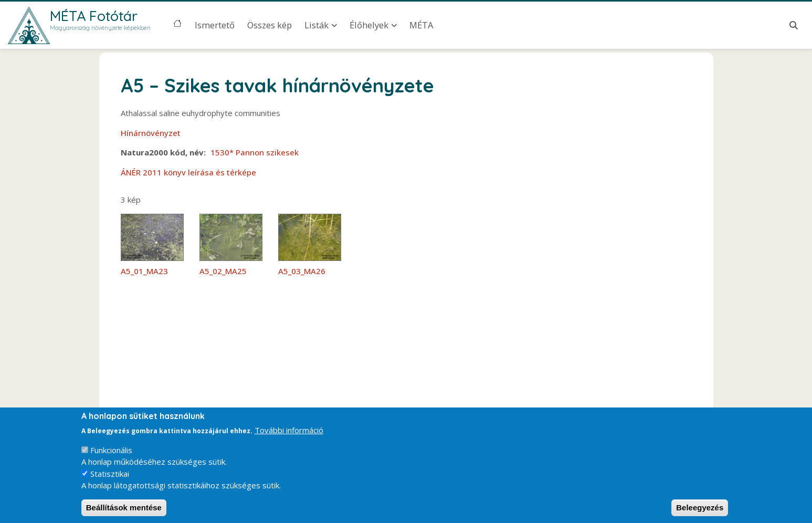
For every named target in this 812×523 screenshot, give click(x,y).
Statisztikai (110, 482)
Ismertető (215, 25)
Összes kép (270, 25)
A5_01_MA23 (144, 271)
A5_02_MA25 (223, 271)
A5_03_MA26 (302, 271)
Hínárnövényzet (151, 133)
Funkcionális (111, 458)
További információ (289, 438)
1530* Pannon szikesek (255, 152)
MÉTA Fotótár (94, 16)
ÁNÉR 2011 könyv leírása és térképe (188, 172)
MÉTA (421, 25)
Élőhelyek (369, 25)
